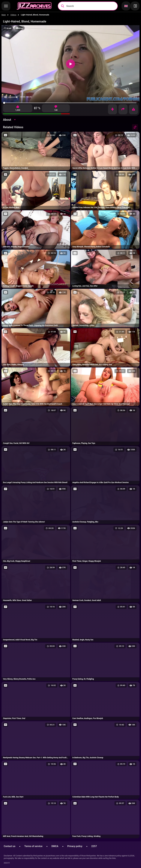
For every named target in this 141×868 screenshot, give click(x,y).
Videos (13, 15)
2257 (94, 846)
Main (4, 15)
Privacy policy (75, 846)
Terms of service (33, 846)
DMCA (55, 846)
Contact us (10, 846)
